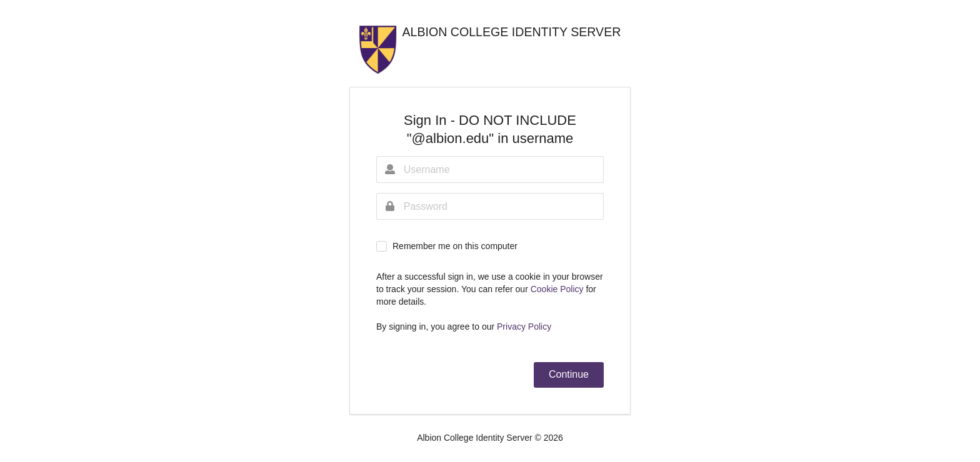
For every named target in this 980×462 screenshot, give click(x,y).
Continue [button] (569, 374)
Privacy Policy (524, 327)
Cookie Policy (558, 289)
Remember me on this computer (455, 246)
